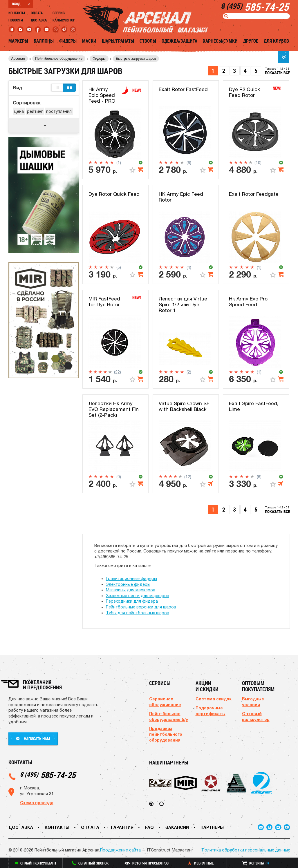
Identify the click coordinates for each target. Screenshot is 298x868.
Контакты (17, 13)
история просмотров (147, 863)
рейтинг (35, 111)
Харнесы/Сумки (220, 41)
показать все (277, 73)
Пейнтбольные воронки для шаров (141, 607)
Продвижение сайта (120, 850)
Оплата (37, 13)
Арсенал (18, 59)
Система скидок (214, 699)
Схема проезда (37, 803)
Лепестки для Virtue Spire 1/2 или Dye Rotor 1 (183, 305)
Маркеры (18, 41)
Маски (89, 41)
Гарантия (122, 827)
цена (19, 111)
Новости (16, 20)
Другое (251, 41)
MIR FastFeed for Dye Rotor (104, 302)
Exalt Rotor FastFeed (183, 89)
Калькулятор (64, 20)
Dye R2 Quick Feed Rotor (244, 92)
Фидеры (68, 41)
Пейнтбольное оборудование (59, 59)
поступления (59, 111)
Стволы (148, 41)
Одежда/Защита (179, 41)
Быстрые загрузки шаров (136, 59)
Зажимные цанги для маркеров (138, 596)
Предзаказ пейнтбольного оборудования (166, 734)
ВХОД (21, 4)
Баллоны (44, 41)
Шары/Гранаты (118, 41)
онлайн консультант (36, 863)
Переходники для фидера (132, 601)
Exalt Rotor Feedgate (254, 194)
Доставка (39, 20)
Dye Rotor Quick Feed (114, 194)
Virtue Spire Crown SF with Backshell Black (184, 406)
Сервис (59, 13)
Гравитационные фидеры (131, 579)
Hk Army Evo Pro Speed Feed (248, 302)
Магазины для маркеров (131, 590)
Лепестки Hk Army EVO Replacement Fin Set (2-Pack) (114, 409)
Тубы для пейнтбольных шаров (138, 613)
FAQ (149, 827)
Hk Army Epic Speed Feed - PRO (102, 95)
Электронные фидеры (128, 584)
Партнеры (212, 827)
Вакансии (177, 827)
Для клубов (276, 41)
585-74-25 (48, 775)
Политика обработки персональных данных (246, 850)
